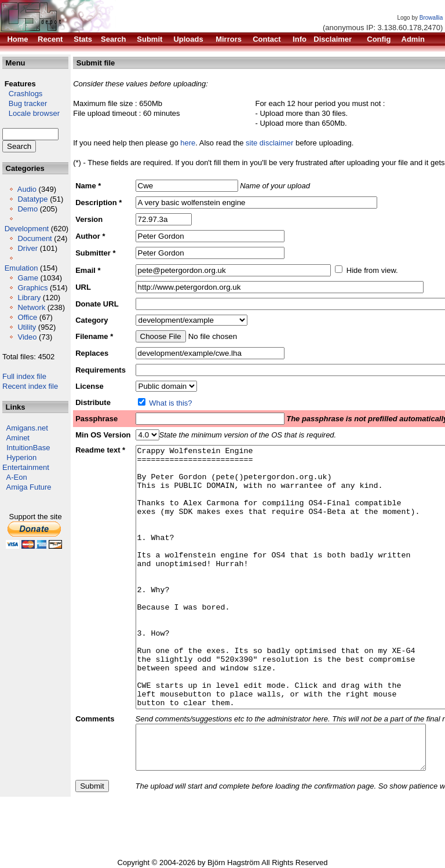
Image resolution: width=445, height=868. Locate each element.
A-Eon (17, 477)
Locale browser (31, 113)
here (188, 143)
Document (34, 238)
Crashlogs (22, 94)
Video (27, 337)
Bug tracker (25, 103)
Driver (28, 248)
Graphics (32, 288)
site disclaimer (269, 143)
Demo (28, 209)
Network (31, 307)
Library (29, 298)
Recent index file (30, 386)
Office (27, 317)
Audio (27, 189)
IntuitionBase (28, 448)
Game (28, 278)
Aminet (18, 438)
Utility (27, 327)
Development (27, 229)
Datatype (32, 199)
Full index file (24, 376)
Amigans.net (27, 428)
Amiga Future (29, 487)
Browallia (431, 18)
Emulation (21, 268)
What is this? (170, 403)
